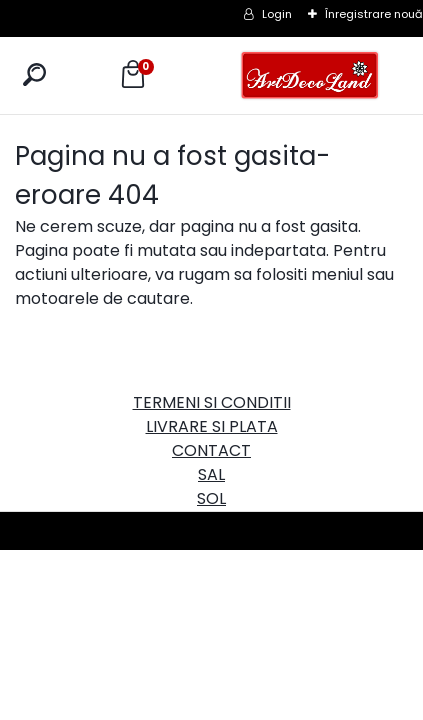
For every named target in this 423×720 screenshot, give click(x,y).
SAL (211, 474)
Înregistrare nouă (374, 14)
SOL (211, 498)
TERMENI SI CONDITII (212, 402)
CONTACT (211, 450)
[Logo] (310, 75)
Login (277, 14)
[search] (34, 74)
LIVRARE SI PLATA (212, 426)
